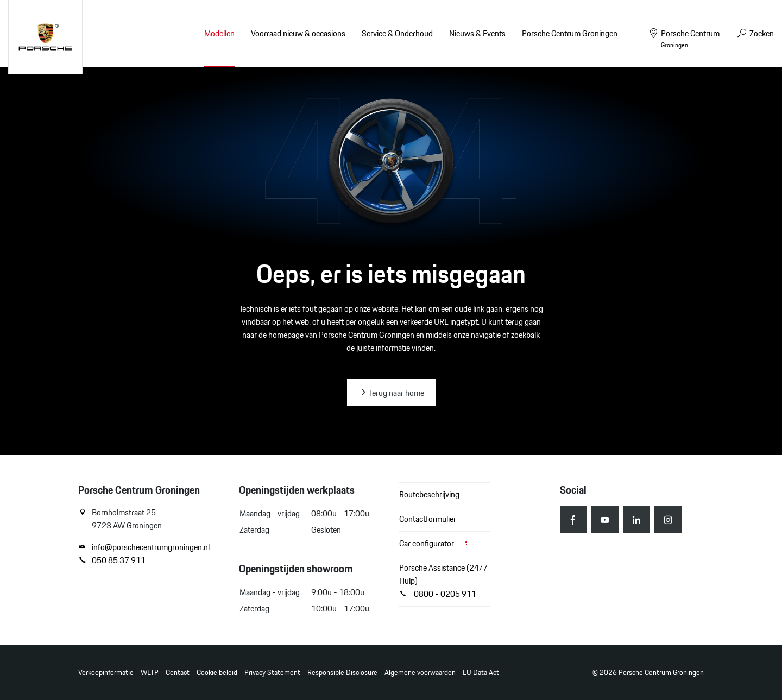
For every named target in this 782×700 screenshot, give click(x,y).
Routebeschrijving (429, 494)
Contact (178, 673)
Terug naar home (391, 393)
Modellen (219, 33)
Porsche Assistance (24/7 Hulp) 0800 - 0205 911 (443, 581)
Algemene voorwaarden (420, 673)
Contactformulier (428, 519)
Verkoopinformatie (106, 673)
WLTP (150, 673)
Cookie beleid (217, 673)
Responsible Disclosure (342, 673)
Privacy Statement (272, 673)
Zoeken (755, 33)
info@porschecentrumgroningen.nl (144, 547)
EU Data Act (481, 673)
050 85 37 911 (112, 560)
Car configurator (434, 543)
